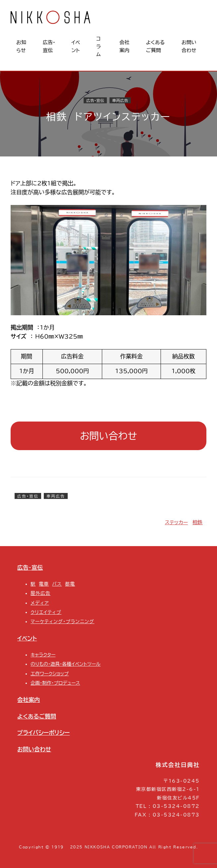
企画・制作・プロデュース (55, 683)
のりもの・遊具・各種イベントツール (66, 664)
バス (57, 584)
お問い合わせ (109, 436)
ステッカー (176, 522)
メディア (40, 603)
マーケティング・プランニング (62, 622)
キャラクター (43, 655)
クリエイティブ (46, 612)
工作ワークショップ (50, 674)
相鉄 (197, 522)
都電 (70, 584)
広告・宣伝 (95, 100)
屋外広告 (40, 593)
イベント (27, 638)
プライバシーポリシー (43, 733)
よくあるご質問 (37, 716)
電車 (44, 584)
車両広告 (120, 100)
